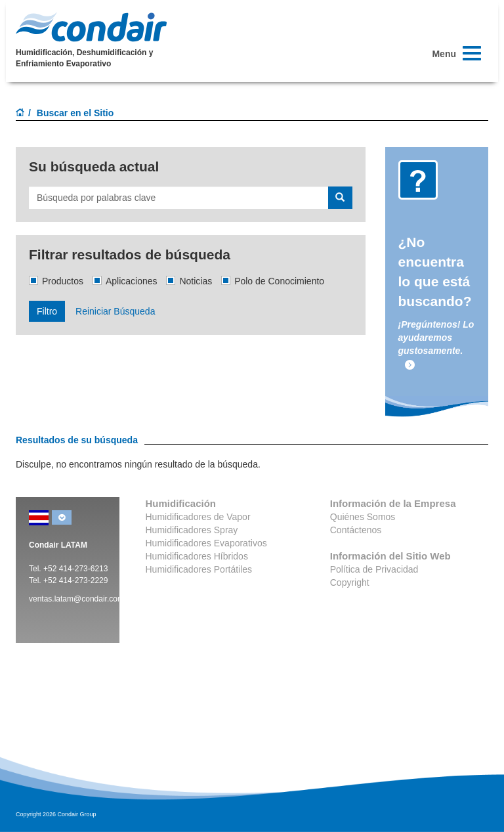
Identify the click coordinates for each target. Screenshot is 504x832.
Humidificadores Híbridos (197, 556)
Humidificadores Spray (192, 530)
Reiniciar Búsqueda (115, 311)
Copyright (350, 582)
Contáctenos (356, 530)
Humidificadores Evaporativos (206, 543)
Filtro (47, 311)
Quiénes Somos (363, 517)
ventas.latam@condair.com (76, 599)
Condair (91, 27)
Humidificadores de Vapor (198, 517)
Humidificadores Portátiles (199, 569)
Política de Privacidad (374, 569)
